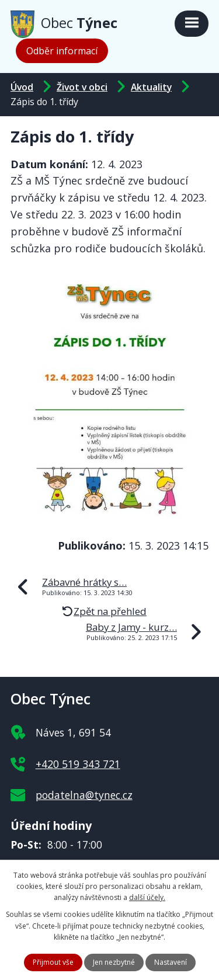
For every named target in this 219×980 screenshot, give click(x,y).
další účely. (147, 897)
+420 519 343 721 (78, 764)
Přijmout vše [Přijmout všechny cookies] (53, 962)
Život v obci (82, 87)
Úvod (22, 87)
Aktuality (151, 87)
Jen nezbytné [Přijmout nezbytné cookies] (114, 962)
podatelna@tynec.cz (84, 795)
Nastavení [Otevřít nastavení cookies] (171, 962)
